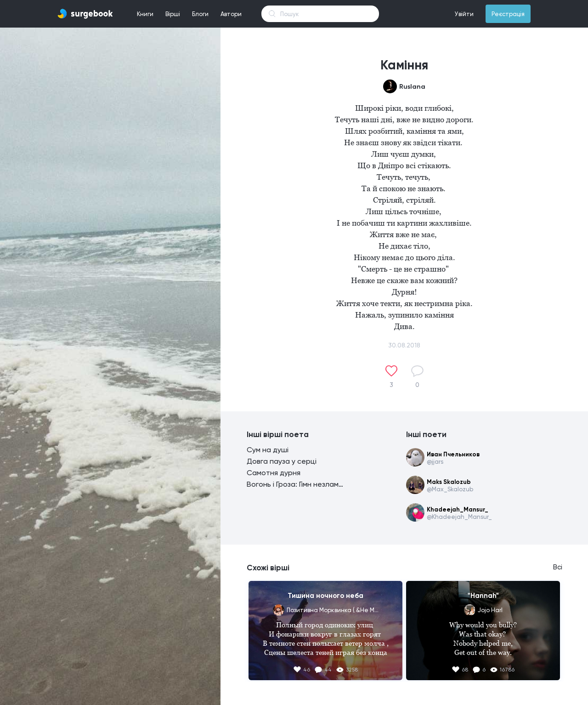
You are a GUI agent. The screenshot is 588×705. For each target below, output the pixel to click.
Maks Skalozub (449, 482)
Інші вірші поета (278, 434)
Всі (558, 567)
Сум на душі (268, 450)
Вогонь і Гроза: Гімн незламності (295, 484)
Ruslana (412, 87)
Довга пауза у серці (282, 461)
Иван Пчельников (453, 454)
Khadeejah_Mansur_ (458, 509)
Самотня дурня (274, 473)
